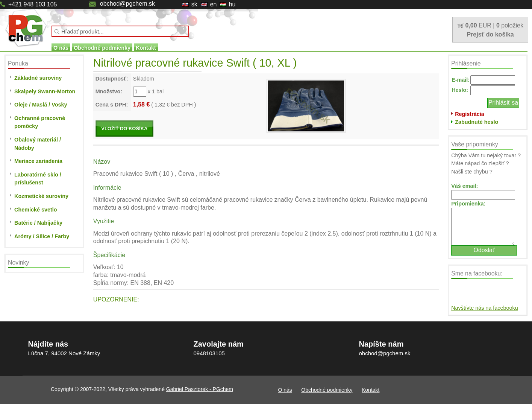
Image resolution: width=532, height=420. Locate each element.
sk (194, 4)
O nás (61, 48)
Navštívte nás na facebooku (485, 308)
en (214, 4)
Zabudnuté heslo (477, 122)
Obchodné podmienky (102, 48)
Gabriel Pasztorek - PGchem (200, 389)
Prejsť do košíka (490, 34)
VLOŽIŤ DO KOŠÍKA (124, 129)
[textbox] (120, 31)
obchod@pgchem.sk (127, 4)
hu (232, 4)
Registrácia (470, 114)
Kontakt (146, 48)
